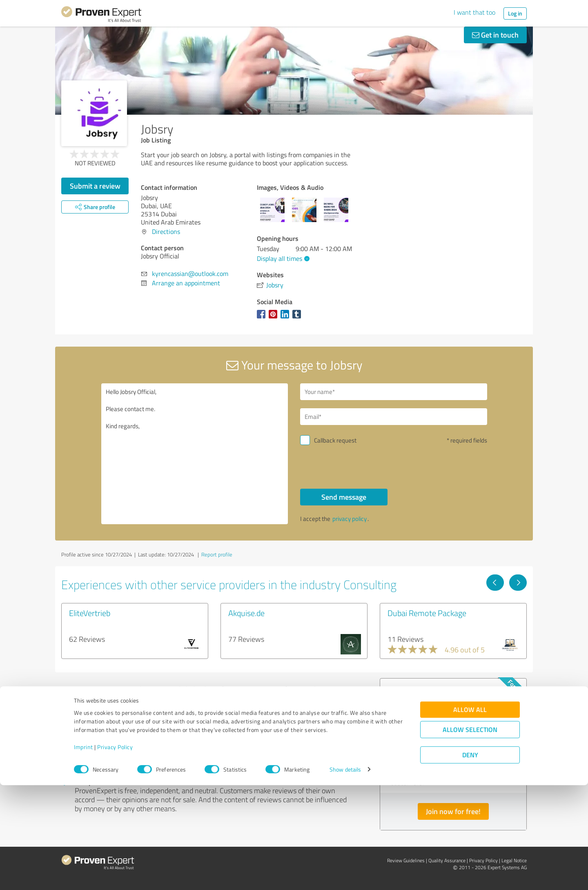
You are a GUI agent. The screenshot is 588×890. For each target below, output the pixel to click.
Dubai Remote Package (427, 613)
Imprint (84, 852)
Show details (345, 875)
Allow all (470, 814)
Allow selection (470, 834)
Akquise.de (246, 613)
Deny (470, 860)
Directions (166, 231)
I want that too (474, 12)
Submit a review (95, 186)
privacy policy (350, 519)
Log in (515, 13)
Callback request (335, 440)
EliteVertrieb (90, 613)
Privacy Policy (115, 852)
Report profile (217, 554)
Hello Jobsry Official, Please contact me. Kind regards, (195, 454)
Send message (344, 497)
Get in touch (495, 35)
